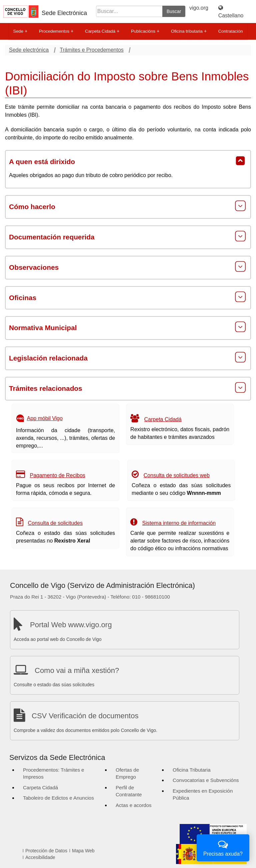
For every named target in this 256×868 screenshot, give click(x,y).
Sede (20, 31)
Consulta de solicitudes (55, 523)
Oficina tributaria (189, 31)
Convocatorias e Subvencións (206, 780)
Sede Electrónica (64, 13)
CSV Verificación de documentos (85, 716)
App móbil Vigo (45, 418)
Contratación (231, 31)
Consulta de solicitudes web (177, 475)
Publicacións (145, 31)
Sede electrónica (29, 50)
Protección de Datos (46, 851)
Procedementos (56, 31)
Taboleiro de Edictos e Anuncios (58, 798)
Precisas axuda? (223, 847)
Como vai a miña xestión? (77, 670)
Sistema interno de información (179, 523)
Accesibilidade (40, 857)
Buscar (174, 11)
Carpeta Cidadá (102, 31)
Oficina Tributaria (191, 770)
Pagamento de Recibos (57, 475)
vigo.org (199, 8)
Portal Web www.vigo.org (71, 625)
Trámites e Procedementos (91, 50)
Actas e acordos (134, 805)
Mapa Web (83, 851)
